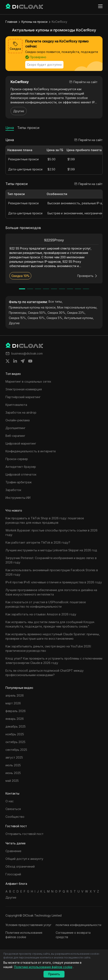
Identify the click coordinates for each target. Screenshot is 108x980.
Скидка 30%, (57, 313)
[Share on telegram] (23, 361)
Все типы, (56, 302)
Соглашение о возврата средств (73, 935)
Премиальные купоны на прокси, (33, 307)
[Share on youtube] (30, 361)
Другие (19, 111)
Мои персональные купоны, (77, 307)
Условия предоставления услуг (28, 925)
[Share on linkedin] (15, 361)
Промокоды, (18, 313)
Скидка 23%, (76, 313)
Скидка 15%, (18, 318)
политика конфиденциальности (78, 925)
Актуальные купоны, (79, 318)
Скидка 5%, (55, 318)
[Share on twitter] (8, 361)
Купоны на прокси (34, 22)
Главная (11, 22)
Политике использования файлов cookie (24, 935)
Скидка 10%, (37, 318)
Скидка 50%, (37, 313)
